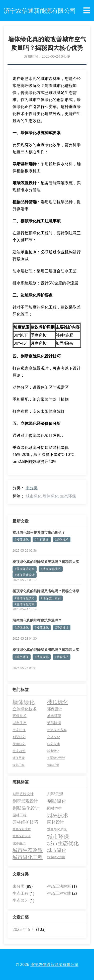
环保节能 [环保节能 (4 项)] (19, 758)
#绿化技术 (62, 540)
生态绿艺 (21, 900)
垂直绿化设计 (22, 836)
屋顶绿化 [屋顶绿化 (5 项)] (19, 744)
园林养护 (55, 808)
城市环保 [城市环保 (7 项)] (54, 716)
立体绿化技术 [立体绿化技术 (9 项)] (25, 709)
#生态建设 (42, 540)
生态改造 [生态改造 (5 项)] (19, 751)
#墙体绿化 (22, 627)
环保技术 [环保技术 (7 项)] (20, 716)
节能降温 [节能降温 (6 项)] (54, 723)
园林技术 (58, 815)
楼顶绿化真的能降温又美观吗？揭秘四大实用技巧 (46, 562)
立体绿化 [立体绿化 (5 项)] (54, 737)
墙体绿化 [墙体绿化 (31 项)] (24, 702)
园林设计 (56, 822)
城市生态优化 (63, 843)
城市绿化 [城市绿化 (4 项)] (53, 751)
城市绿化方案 (56, 857)
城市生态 (19, 843)
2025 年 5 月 (24, 929)
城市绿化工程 (28, 857)
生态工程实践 (59, 893)
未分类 (32, 488)
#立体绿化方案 (25, 604)
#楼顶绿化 (22, 540)
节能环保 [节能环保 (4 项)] (53, 765)
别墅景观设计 (25, 801)
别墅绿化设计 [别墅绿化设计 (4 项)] (56, 758)
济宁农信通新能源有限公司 (54, 964)
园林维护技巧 (25, 822)
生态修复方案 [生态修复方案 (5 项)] (57, 730)
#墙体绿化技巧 (25, 598)
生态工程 (21, 893)
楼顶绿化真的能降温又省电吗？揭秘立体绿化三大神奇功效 (46, 591)
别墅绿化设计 (26, 808)
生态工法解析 (59, 886)
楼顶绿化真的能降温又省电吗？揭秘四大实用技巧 (46, 650)
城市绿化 (34, 496)
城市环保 (58, 836)
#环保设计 (62, 627)
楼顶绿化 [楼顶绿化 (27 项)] (58, 702)
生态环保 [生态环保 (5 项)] (19, 730)
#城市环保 (22, 657)
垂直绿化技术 (22, 829)
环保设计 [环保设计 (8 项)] (55, 709)
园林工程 (20, 815)
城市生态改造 (28, 850)
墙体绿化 (51, 496)
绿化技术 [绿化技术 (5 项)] (54, 744)
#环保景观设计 (25, 575)
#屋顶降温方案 (25, 569)
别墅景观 (55, 794)
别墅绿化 (57, 801)
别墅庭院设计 (23, 794)
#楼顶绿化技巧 (51, 569)
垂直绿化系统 (57, 829)
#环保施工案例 (51, 598)
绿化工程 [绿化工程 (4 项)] (19, 765)
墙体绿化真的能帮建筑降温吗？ (37, 620)
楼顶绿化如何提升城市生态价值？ (39, 532)
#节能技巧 (62, 657)
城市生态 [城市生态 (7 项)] (20, 723)
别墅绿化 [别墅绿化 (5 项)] (19, 737)
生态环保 (68, 496)
